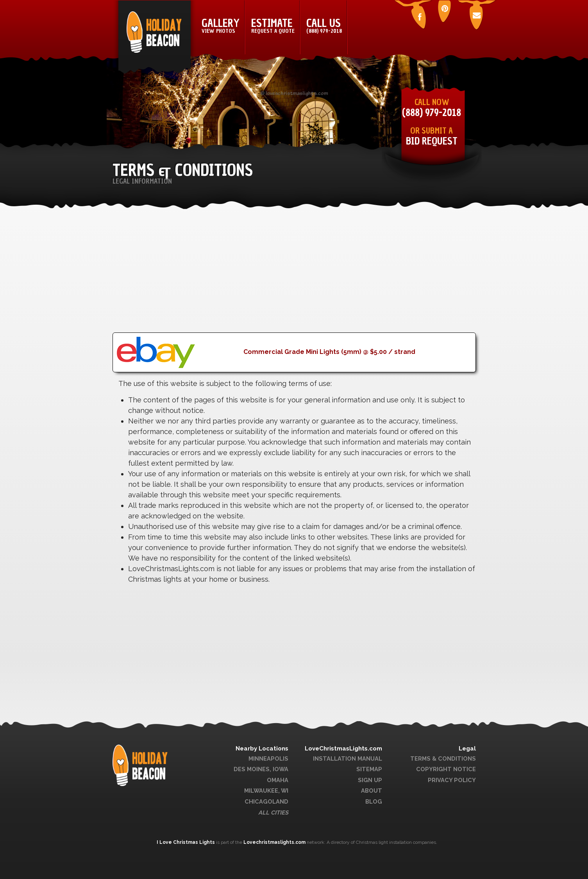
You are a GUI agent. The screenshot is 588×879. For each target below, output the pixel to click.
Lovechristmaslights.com (274, 842)
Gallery (221, 26)
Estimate (273, 26)
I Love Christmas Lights (186, 842)
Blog (374, 801)
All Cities (273, 812)
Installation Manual (348, 758)
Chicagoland (266, 801)
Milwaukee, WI (266, 791)
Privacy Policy (452, 780)
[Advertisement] (294, 278)
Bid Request (432, 141)
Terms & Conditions (443, 758)
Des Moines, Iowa (261, 769)
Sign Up (370, 780)
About (372, 791)
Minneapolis (268, 758)
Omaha (278, 780)
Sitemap (369, 769)
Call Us (324, 26)
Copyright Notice (446, 769)
